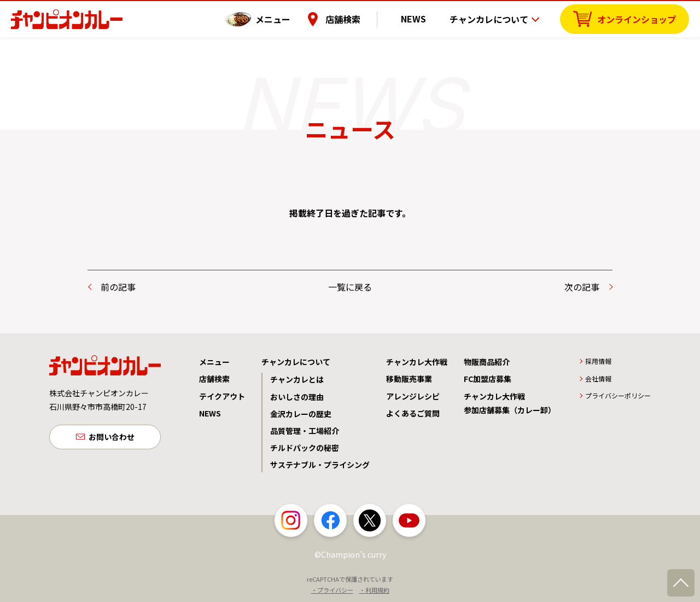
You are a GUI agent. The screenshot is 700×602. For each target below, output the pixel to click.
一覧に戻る (350, 287)
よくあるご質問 (413, 413)
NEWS (421, 19)
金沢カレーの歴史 (301, 414)
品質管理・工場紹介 (305, 431)
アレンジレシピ (413, 396)
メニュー (287, 19)
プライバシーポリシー (618, 395)
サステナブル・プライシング (320, 465)
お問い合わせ (112, 438)
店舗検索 (357, 19)
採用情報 (598, 361)
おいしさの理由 (297, 397)
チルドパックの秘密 (305, 448)
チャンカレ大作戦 (417, 362)
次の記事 (582, 287)
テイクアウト (222, 396)
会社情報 (598, 378)
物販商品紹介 (487, 362)
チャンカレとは (297, 379)
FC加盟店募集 (488, 379)
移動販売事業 (409, 379)
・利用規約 (374, 590)
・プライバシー (332, 590)
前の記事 (118, 287)
